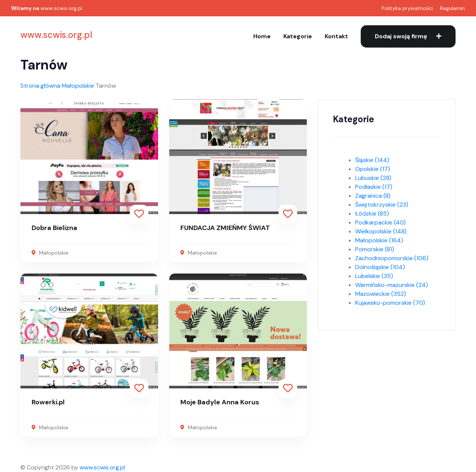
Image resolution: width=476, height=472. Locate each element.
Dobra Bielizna (54, 228)
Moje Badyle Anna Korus (220, 402)
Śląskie (372, 160)
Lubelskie (374, 276)
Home (262, 36)
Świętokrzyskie (382, 205)
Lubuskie (373, 178)
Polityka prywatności (407, 8)
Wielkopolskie (381, 231)
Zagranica (373, 196)
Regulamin (452, 8)
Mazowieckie (381, 294)
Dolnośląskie (380, 267)
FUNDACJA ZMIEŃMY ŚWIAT (225, 228)
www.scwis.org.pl (61, 8)
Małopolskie (78, 86)
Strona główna (40, 86)
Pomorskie (375, 249)
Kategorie (298, 36)
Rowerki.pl (48, 402)
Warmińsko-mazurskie (392, 285)
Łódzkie (372, 214)
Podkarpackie (380, 222)
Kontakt (336, 36)
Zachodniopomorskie (392, 258)
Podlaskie (374, 187)
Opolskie (373, 169)
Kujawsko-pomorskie (390, 303)
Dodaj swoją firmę (408, 36)
